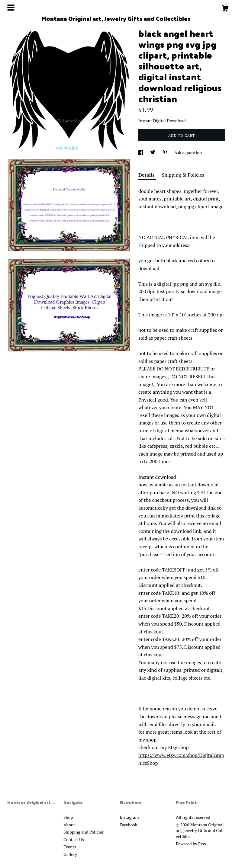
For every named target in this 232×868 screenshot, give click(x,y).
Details (147, 175)
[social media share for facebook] (141, 153)
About (69, 825)
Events (70, 847)
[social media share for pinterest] (165, 153)
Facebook (128, 825)
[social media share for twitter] (153, 153)
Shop (68, 817)
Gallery (70, 854)
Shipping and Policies (84, 832)
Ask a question (188, 153)
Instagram (129, 817)
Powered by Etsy (191, 844)
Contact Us (74, 839)
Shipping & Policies (183, 175)
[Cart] (225, 9)
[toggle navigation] (11, 8)
